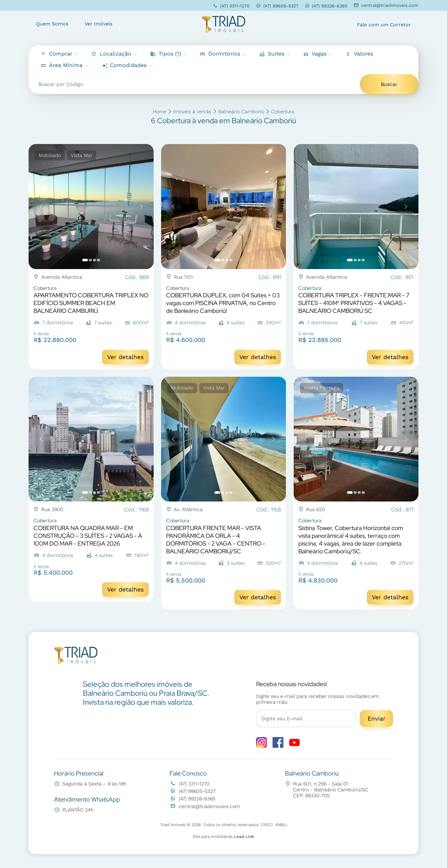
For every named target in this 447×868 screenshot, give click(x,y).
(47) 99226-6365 (326, 6)
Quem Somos (52, 23)
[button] (359, 54)
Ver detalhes (125, 357)
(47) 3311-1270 (231, 6)
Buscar (389, 84)
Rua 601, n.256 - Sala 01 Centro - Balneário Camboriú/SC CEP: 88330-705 (327, 790)
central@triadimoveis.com (386, 5)
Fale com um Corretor (384, 25)
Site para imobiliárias (223, 837)
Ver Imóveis (99, 23)
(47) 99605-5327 (277, 6)
